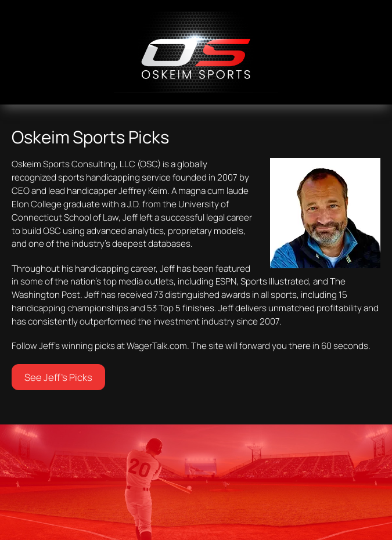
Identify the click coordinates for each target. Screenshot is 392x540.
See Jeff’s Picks (58, 377)
